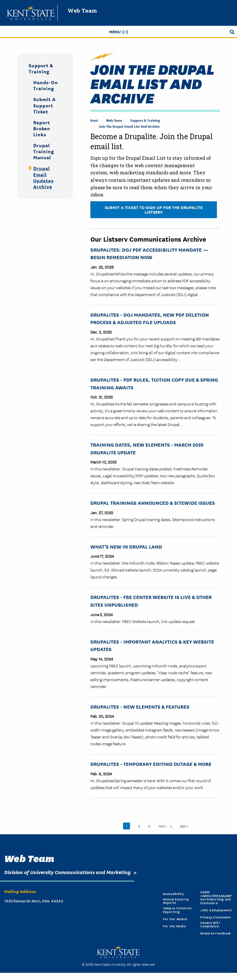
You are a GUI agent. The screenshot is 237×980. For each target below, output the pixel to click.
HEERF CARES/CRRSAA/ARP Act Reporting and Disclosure (216, 898)
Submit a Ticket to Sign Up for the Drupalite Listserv (154, 209)
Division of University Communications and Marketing (67, 872)
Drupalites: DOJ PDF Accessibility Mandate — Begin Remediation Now (149, 253)
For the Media (174, 926)
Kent (94, 120)
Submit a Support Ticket (44, 105)
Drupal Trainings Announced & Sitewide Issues (153, 503)
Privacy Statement (216, 917)
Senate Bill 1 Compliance (210, 925)
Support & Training (145, 120)
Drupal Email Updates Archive (43, 177)
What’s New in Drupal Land (126, 546)
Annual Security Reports (176, 901)
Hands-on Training (46, 85)
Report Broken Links (42, 128)
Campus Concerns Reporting (177, 910)
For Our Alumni (175, 919)
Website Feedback (215, 933)
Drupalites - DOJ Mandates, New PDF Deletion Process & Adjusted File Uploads (150, 318)
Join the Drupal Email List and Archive (129, 126)
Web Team (82, 10)
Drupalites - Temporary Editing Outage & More (151, 764)
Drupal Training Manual (44, 151)
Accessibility (173, 894)
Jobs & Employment (216, 910)
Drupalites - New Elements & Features (140, 706)
